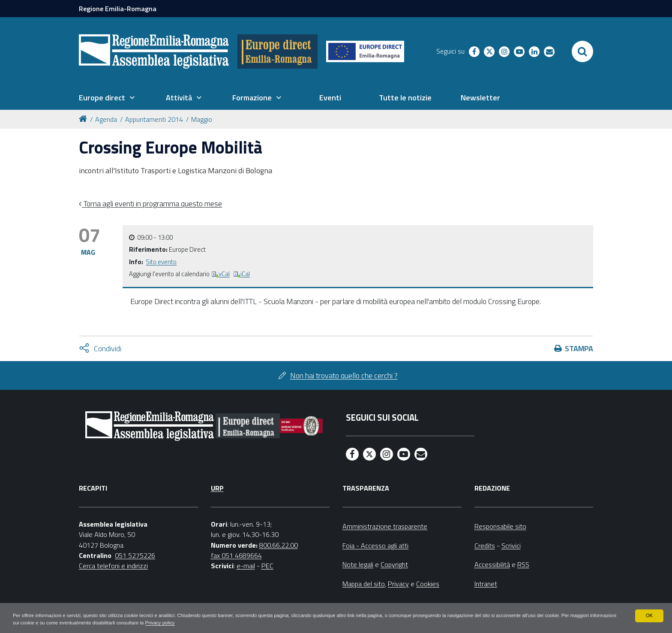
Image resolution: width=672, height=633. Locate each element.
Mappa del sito (364, 584)
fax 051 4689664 (236, 555)
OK (649, 615)
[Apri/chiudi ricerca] (582, 51)
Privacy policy (220, 623)
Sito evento (161, 262)
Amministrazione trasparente (385, 526)
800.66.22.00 (279, 545)
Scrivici (511, 546)
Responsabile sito (500, 526)
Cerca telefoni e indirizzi (113, 566)
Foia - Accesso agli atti (375, 546)
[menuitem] (107, 98)
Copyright (394, 564)
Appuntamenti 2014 (154, 119)
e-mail (246, 566)
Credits (485, 546)
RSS (523, 564)
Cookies (428, 584)
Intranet (486, 584)
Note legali (358, 564)
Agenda (106, 119)
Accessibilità (492, 564)
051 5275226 (135, 555)
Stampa (579, 348)
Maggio (202, 119)
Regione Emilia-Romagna (118, 9)
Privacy (398, 584)
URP (217, 488)
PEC (267, 566)
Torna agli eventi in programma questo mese (152, 203)
